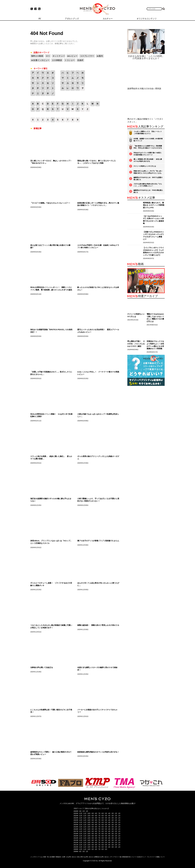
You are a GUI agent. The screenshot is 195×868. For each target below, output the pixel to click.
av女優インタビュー (40, 60)
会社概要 (52, 857)
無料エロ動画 (37, 56)
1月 (87, 811)
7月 (99, 813)
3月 (80, 811)
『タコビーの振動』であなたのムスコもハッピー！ (50, 203)
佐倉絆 (80, 60)
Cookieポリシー (141, 857)
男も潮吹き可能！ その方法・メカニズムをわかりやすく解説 (136, 344)
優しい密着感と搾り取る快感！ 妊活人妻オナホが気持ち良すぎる (148, 160)
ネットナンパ (59, 56)
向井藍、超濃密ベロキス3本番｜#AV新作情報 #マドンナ (148, 140)
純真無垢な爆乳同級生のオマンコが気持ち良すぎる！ (98, 752)
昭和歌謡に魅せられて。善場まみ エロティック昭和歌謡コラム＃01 (154, 205)
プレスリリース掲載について (156, 857)
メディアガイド (114, 857)
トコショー (70, 60)
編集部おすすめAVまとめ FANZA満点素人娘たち (148, 191)
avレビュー (72, 56)
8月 (96, 813)
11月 (85, 813)
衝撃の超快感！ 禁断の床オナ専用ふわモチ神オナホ (98, 625)
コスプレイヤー (87, 56)
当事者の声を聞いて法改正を (42, 667)
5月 (106, 813)
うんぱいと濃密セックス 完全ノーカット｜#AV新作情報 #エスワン (148, 133)
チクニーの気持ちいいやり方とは (145, 166)
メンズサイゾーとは (37, 857)
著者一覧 (46, 857)
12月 (81, 813)
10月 (89, 813)
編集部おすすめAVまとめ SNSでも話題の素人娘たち (148, 179)
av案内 (100, 56)
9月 (93, 813)
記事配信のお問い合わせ (101, 857)
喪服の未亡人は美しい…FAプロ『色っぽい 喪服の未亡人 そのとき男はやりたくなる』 (148, 172)
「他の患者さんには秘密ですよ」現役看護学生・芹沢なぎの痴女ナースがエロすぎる (148, 147)
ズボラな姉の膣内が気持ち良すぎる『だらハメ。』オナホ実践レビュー (148, 185)
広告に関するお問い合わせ (85, 857)
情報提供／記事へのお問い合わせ (66, 857)
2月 (84, 811)
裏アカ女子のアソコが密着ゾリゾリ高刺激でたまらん (98, 541)
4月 (109, 813)
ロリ (48, 56)
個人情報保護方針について (128, 857)
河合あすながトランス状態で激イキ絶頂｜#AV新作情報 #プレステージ (148, 154)
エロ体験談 (57, 60)
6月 (103, 813)
